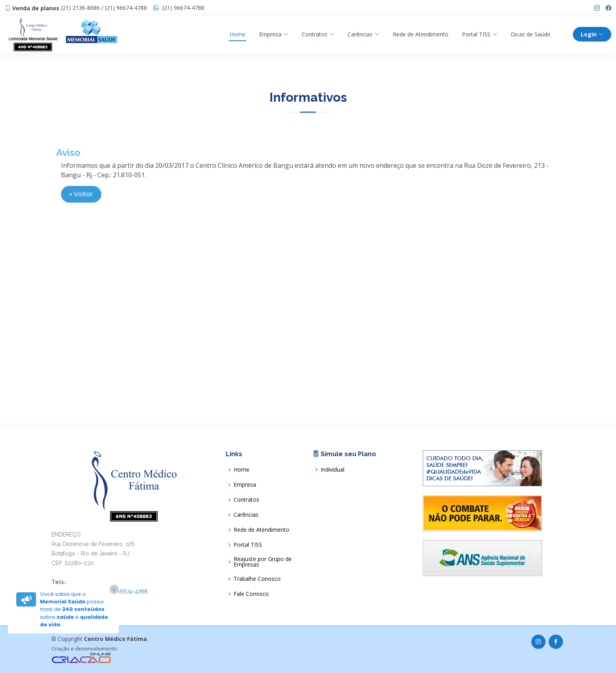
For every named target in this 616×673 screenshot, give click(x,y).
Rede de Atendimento (421, 34)
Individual (333, 470)
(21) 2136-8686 (80, 8)
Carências (363, 34)
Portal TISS (248, 545)
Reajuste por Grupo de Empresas (263, 562)
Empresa (274, 34)
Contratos (318, 34)
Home (238, 34)
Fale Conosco (251, 594)
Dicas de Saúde (530, 34)
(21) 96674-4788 (126, 8)
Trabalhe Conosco (257, 579)
